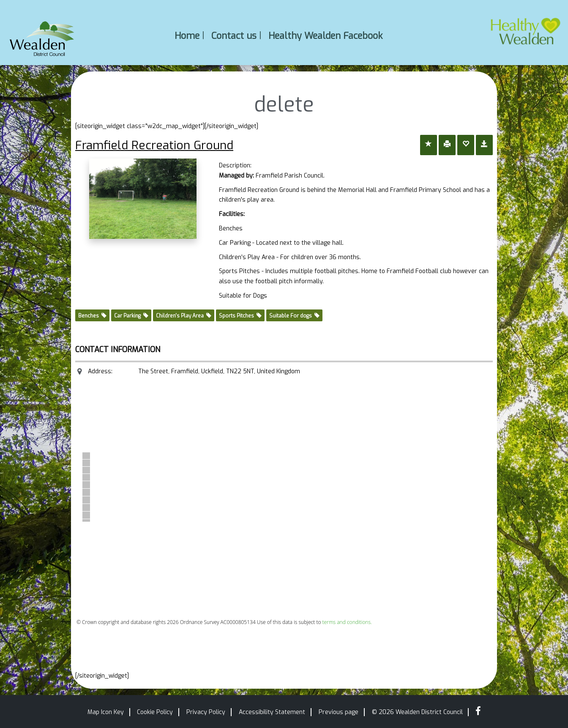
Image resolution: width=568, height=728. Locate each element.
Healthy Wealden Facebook (325, 35)
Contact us (234, 35)
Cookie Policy (155, 712)
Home (187, 35)
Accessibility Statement (272, 712)
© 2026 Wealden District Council (417, 712)
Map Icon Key (106, 712)
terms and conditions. (347, 622)
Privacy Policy (206, 712)
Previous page (339, 712)
